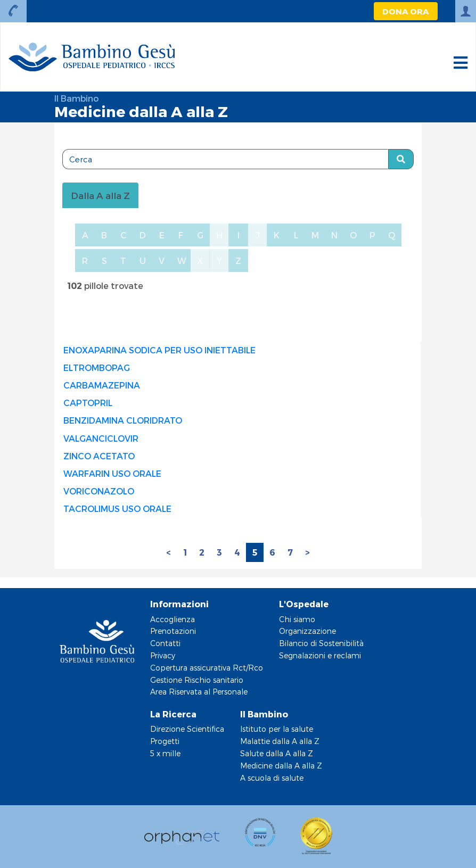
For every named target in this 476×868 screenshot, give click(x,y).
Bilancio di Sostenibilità (321, 643)
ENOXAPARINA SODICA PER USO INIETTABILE (159, 350)
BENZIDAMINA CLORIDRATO (123, 420)
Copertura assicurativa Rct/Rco (207, 668)
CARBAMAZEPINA (102, 385)
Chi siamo (297, 619)
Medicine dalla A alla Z (281, 766)
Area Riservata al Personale (199, 692)
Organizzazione (307, 631)
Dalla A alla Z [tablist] (100, 195)
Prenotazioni (173, 631)
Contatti (165, 643)
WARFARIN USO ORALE (112, 473)
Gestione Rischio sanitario (197, 680)
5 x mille (165, 753)
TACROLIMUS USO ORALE (117, 509)
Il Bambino (76, 98)
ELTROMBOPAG (97, 367)
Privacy (163, 655)
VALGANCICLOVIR (101, 438)
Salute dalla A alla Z (277, 753)
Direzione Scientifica (187, 729)
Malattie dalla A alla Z (280, 741)
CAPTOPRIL (88, 403)
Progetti (165, 741)
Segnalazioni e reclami (320, 655)
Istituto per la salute (277, 729)
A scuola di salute (272, 778)
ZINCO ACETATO (99, 456)
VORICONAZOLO (99, 491)
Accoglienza (173, 619)
